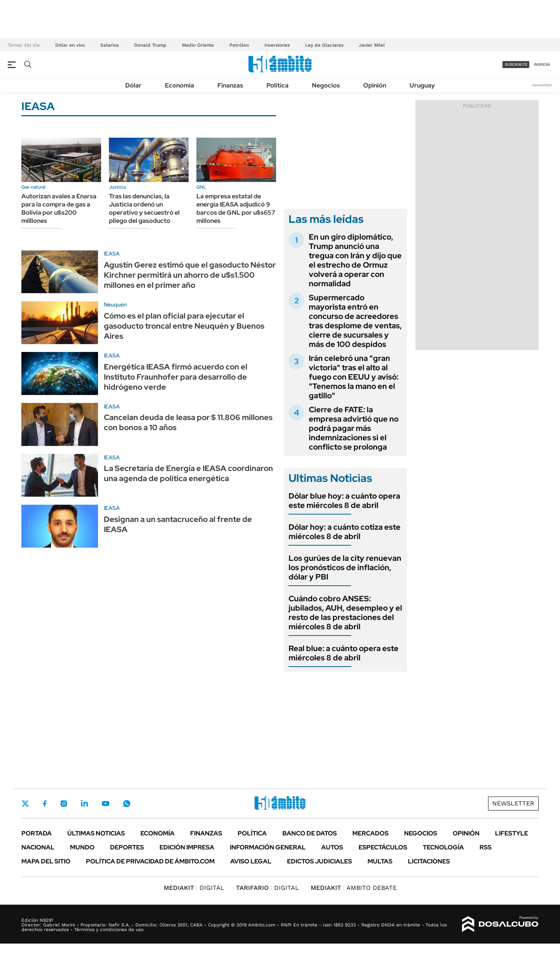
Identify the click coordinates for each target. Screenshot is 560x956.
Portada (37, 833)
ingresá (542, 64)
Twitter (25, 804)
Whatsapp (127, 804)
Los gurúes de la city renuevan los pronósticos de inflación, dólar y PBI (345, 567)
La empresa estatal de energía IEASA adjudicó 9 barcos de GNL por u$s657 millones (236, 208)
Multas (380, 861)
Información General (268, 847)
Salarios (109, 45)
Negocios (326, 85)
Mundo (82, 847)
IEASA (112, 254)
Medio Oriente (198, 45)
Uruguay (422, 85)
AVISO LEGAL (251, 861)
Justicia (117, 187)
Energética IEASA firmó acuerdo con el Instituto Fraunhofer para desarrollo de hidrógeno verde (176, 377)
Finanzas (230, 85)
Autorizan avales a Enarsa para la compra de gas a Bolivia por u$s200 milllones (59, 208)
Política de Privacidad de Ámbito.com (150, 861)
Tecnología (443, 847)
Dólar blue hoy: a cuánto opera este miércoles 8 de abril (344, 501)
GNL (201, 187)
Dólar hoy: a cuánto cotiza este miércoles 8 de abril (345, 532)
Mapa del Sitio (46, 861)
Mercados (370, 833)
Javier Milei (372, 45)
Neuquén (115, 305)
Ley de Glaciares (324, 45)
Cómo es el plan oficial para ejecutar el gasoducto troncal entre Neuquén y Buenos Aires (184, 326)
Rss (486, 847)
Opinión (375, 85)
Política (277, 85)
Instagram (64, 804)
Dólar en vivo (70, 45)
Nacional (38, 847)
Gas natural (33, 187)
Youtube (105, 804)
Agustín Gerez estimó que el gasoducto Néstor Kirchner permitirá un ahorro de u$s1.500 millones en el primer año (190, 275)
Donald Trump (150, 45)
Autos (332, 847)
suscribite (516, 64)
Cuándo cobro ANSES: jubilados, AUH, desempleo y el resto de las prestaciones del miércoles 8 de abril (345, 613)
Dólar (133, 85)
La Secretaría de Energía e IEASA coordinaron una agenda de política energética (188, 473)
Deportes (127, 847)
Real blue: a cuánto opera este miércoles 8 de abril (344, 653)
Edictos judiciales (319, 861)
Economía (179, 85)
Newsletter (542, 85)
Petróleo (239, 45)
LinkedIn (84, 804)
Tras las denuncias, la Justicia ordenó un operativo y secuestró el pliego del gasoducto (144, 208)
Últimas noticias (96, 833)
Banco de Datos (310, 833)
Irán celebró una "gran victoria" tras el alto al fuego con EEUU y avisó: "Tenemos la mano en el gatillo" (354, 377)
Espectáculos (383, 847)
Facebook (45, 804)
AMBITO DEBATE (354, 888)
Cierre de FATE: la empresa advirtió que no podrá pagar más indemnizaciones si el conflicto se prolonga (354, 428)
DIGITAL (194, 888)
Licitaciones (429, 861)
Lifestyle (512, 833)
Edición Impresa (187, 847)
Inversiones (277, 45)
